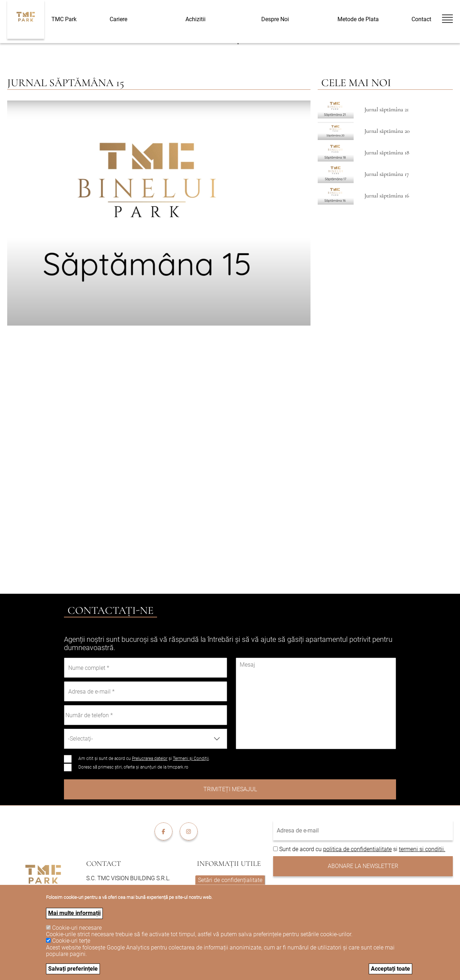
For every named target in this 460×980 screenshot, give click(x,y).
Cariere (118, 19)
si (395, 849)
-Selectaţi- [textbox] (80, 739)
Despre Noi (275, 19)
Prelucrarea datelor (150, 759)
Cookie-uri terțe (71, 941)
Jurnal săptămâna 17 (387, 174)
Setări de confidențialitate (230, 880)
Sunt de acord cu (301, 849)
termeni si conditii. (422, 849)
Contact (421, 19)
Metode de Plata (358, 19)
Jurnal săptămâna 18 (387, 153)
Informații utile (229, 864)
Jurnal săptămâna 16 (387, 196)
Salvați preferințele (73, 969)
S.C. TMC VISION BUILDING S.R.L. (128, 878)
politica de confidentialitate (357, 849)
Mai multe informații (74, 913)
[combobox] (146, 739)
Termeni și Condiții (191, 759)
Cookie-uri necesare (77, 928)
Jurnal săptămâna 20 (387, 131)
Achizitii (195, 19)
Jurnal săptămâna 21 (387, 109)
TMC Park (64, 19)
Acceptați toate (390, 969)
